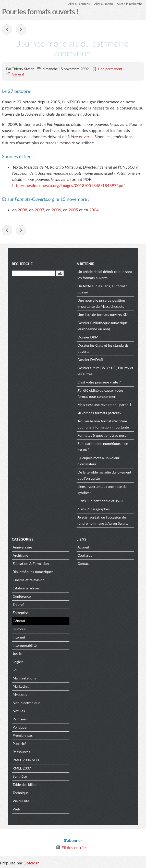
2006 (56, 210)
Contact (84, 563)
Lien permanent (110, 69)
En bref (18, 604)
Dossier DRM (88, 337)
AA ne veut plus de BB (7, 29)
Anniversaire (23, 547)
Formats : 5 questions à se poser (103, 435)
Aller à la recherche (130, 4)
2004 (94, 210)
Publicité (20, 744)
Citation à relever (26, 588)
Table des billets (25, 784)
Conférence (22, 596)
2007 (39, 210)
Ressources (21, 752)
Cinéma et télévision (29, 580)
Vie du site (21, 801)
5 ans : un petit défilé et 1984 (101, 501)
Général (18, 74)
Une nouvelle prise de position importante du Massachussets (101, 303)
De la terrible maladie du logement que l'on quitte (105, 475)
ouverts (86, 136)
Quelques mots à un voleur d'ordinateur (99, 461)
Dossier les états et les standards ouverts (103, 348)
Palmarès (20, 719)
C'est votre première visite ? (99, 382)
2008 (22, 210)
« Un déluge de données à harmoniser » (21, 29)
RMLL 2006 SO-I (26, 760)
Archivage (21, 555)
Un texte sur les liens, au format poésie (102, 289)
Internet (19, 637)
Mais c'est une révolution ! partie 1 (105, 405)
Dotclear (31, 863)
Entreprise (21, 613)
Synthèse (20, 776)
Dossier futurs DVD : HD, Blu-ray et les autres (106, 371)
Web (16, 809)
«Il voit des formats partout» (99, 413)
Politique (20, 727)
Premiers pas (23, 735)
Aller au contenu (79, 4)
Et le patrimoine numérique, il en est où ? (103, 447)
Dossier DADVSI (90, 360)
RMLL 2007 (22, 768)
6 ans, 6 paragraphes (94, 509)
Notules (19, 711)
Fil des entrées (74, 847)
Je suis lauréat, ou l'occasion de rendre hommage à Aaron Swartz (103, 520)
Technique (21, 793)
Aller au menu (104, 4)
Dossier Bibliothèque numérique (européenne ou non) (103, 326)
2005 (73, 210)
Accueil (83, 547)
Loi (15, 670)
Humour (19, 629)
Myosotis (20, 694)
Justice (18, 653)
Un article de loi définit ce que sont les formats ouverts (105, 275)
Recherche (22, 264)
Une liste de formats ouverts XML (104, 315)
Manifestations (24, 678)
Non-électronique (27, 703)
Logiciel (19, 662)
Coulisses (85, 555)
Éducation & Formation (31, 563)
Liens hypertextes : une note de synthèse (102, 490)
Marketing (21, 686)
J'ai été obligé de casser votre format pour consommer (100, 393)
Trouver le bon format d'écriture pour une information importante (103, 424)
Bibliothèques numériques (33, 572)
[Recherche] (33, 273)
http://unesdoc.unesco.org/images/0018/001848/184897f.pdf (69, 185)
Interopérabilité (25, 645)
